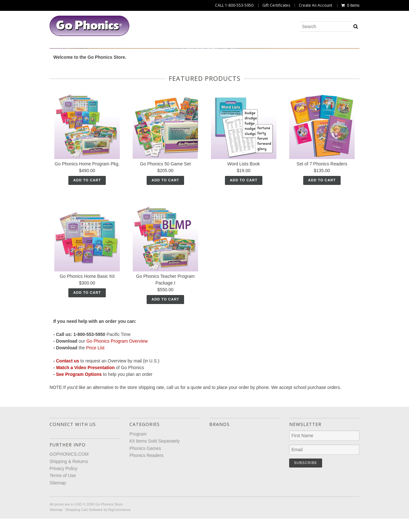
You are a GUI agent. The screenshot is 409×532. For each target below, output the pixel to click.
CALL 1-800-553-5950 (234, 5)
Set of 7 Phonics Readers (322, 186)
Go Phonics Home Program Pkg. (87, 186)
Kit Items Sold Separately (170, 50)
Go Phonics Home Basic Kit (87, 298)
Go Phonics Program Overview (117, 363)
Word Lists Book (244, 186)
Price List (95, 370)
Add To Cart (87, 202)
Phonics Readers (285, 50)
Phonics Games (234, 50)
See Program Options (79, 396)
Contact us (67, 383)
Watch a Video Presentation (85, 390)
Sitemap (58, 505)
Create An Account (316, 5)
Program (114, 50)
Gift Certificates (276, 5)
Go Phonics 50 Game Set (165, 186)
